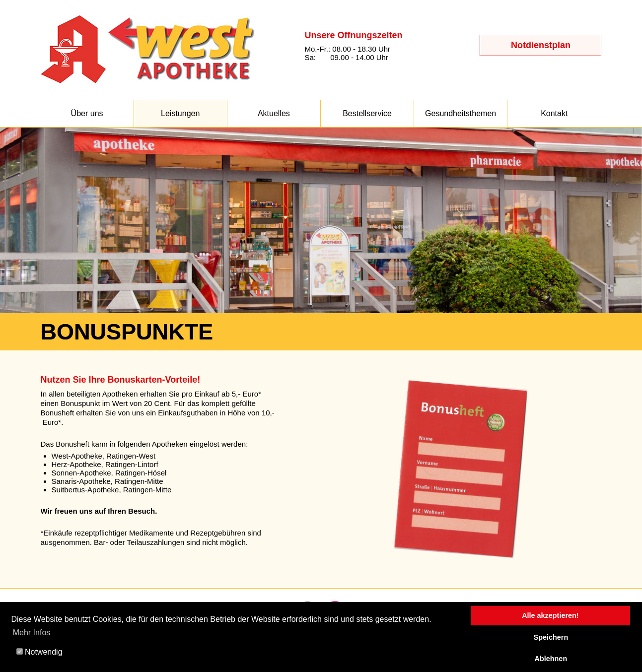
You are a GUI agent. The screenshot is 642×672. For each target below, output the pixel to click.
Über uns (87, 113)
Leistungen (180, 113)
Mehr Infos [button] (32, 633)
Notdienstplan (541, 45)
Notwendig (39, 652)
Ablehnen (551, 659)
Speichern (551, 637)
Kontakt (554, 113)
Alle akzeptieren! (550, 615)
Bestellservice (367, 113)
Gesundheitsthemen (461, 113)
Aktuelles (274, 113)
